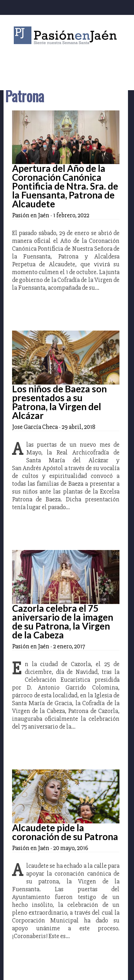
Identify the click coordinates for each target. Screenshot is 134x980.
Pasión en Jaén (67, 35)
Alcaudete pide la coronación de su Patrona (65, 832)
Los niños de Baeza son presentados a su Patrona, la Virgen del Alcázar (59, 402)
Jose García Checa (35, 427)
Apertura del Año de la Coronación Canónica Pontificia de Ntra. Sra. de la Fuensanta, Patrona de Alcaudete (65, 186)
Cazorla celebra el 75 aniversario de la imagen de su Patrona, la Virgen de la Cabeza (63, 622)
